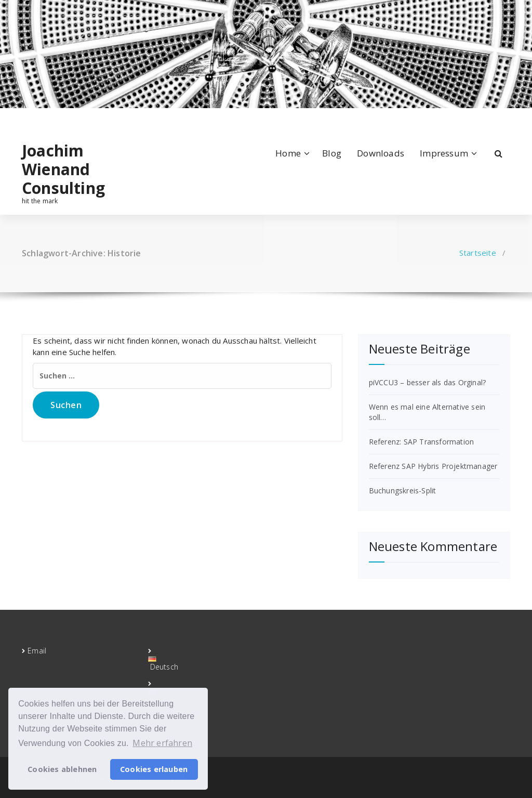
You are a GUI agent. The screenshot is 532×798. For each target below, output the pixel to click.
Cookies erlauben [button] (154, 769)
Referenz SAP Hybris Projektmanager (433, 466)
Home (288, 153)
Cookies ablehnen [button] (62, 769)
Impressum (444, 153)
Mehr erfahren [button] (162, 743)
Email (37, 651)
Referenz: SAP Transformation (422, 442)
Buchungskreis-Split (403, 490)
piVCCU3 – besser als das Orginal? (428, 382)
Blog (332, 153)
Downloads (381, 153)
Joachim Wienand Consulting (63, 169)
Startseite (478, 253)
